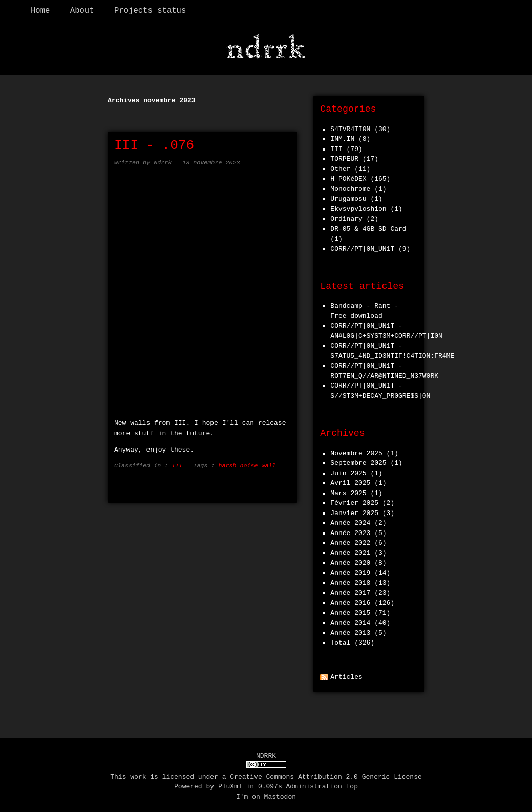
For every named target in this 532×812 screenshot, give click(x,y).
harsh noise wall (247, 463)
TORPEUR (344, 157)
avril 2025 (350, 481)
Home (40, 11)
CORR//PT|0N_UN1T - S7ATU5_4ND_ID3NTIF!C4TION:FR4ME (392, 349)
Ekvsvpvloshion (358, 207)
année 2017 (350, 591)
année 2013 (350, 631)
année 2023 (350, 531)
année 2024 (350, 521)
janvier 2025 (354, 511)
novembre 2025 (356, 451)
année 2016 (350, 601)
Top (352, 784)
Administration (314, 784)
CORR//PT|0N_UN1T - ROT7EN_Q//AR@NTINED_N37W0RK (384, 369)
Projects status (150, 11)
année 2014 (350, 621)
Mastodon (280, 794)
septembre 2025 (358, 461)
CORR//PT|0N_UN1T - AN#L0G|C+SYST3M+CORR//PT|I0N (386, 329)
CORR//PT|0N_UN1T (362, 247)
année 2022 (350, 541)
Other (340, 167)
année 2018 (350, 581)
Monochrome (350, 187)
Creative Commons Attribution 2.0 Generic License (326, 774)
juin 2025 (348, 471)
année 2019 (350, 571)
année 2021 (350, 551)
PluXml (230, 784)
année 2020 (350, 561)
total (342, 640)
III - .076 (154, 143)
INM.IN (342, 137)
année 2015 (350, 611)
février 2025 (354, 501)
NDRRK (266, 754)
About (82, 11)
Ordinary (346, 217)
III (177, 463)
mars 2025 (348, 491)
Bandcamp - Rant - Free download (364, 309)
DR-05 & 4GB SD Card (368, 227)
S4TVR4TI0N (350, 127)
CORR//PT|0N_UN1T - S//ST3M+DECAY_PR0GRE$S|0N (380, 389)
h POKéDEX (348, 177)
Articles (346, 675)
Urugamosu (348, 197)
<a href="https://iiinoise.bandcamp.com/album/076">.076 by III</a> (204, 286)
